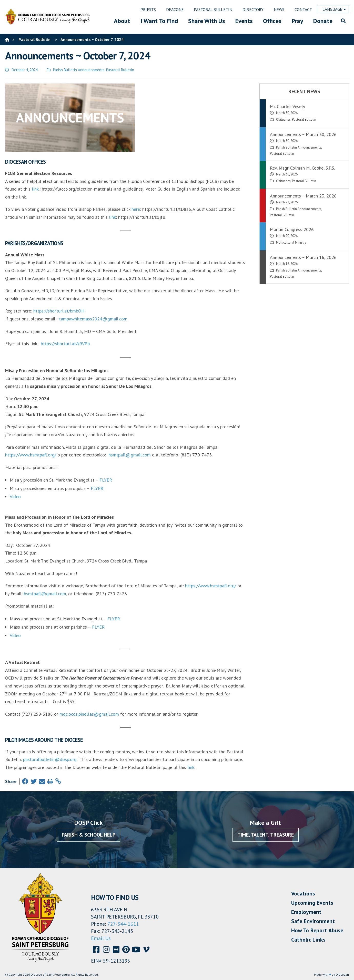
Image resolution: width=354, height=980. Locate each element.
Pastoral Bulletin (120, 70)
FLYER (106, 480)
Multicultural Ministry (291, 242)
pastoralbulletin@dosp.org (50, 759)
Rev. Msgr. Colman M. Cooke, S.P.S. (302, 168)
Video (15, 497)
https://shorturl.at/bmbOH (59, 311)
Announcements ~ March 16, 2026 (303, 257)
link (35, 189)
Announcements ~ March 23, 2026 (303, 196)
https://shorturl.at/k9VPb (65, 344)
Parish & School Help (89, 835)
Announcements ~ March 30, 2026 (303, 134)
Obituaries (283, 119)
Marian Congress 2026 (292, 229)
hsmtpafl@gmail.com (130, 455)
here (136, 209)
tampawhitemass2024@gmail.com (93, 319)
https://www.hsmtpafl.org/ (31, 455)
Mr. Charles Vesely (287, 106)
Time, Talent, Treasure (266, 835)
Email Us (101, 938)
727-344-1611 (123, 924)
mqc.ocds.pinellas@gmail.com (89, 714)
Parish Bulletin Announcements (79, 70)
